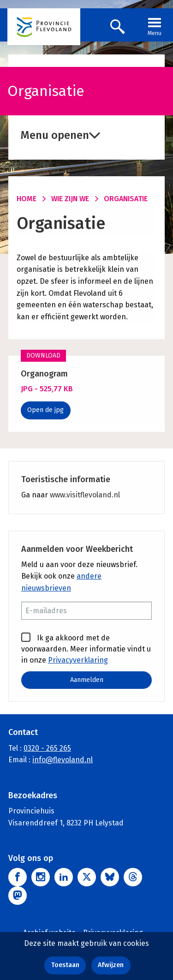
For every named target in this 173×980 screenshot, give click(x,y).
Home (27, 199)
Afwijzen (111, 965)
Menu (155, 26)
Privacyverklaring (78, 660)
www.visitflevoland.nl (85, 495)
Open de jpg (45, 410)
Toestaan (65, 965)
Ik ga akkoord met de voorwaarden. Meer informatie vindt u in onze (86, 648)
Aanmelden (87, 680)
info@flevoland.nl (63, 760)
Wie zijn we (70, 199)
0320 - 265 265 (47, 748)
